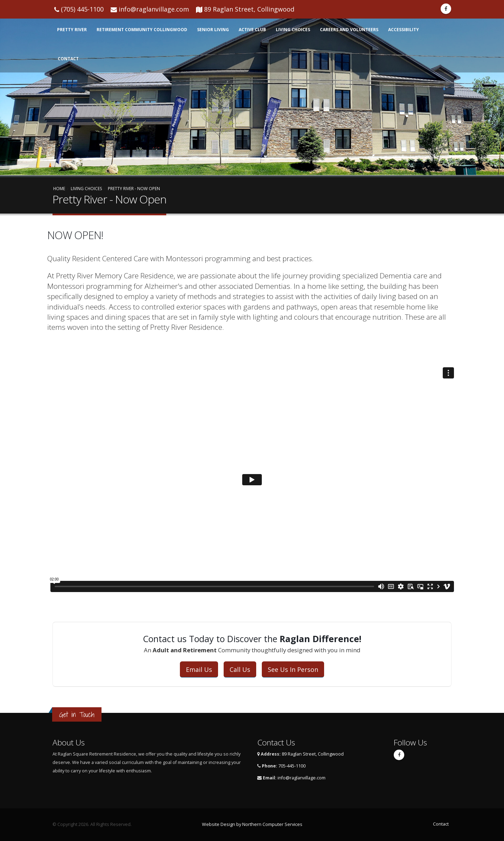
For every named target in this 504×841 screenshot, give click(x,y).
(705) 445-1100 (82, 9)
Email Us (199, 669)
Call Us (240, 669)
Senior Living (213, 30)
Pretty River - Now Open (134, 188)
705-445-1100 (292, 766)
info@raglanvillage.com (154, 9)
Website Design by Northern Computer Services (252, 824)
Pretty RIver (72, 30)
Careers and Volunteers (349, 30)
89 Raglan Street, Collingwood (249, 9)
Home (59, 188)
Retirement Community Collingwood (142, 30)
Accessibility (404, 30)
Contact (68, 59)
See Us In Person (293, 669)
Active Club (252, 30)
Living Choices (293, 30)
